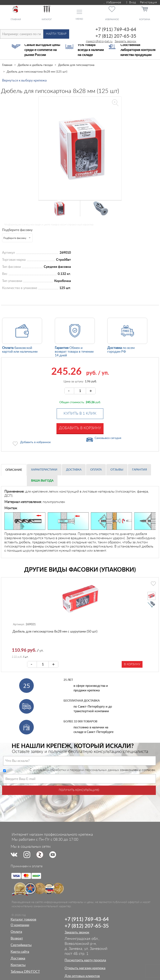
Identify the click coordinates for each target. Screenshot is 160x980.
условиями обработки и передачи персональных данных (76, 770)
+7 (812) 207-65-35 (116, 36)
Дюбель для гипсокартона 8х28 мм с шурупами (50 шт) (55, 632)
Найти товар (56, 34)
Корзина (145, 19)
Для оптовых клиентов (82, 976)
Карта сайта (20, 952)
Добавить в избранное (35, 442)
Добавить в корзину (80, 428)
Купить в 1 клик (80, 414)
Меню (79, 19)
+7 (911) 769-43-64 (116, 30)
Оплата (96, 470)
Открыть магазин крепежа (85, 968)
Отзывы (117, 470)
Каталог (47, 19)
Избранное (112, 2)
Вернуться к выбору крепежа (24, 80)
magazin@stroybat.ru (99, 41)
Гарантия (139, 470)
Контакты (18, 965)
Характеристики (44, 470)
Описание (14, 470)
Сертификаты (21, 945)
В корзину (132, 664)
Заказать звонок (125, 41)
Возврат (17, 938)
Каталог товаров (23, 919)
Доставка (74, 470)
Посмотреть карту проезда (85, 960)
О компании (20, 925)
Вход (131, 2)
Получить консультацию (79, 790)
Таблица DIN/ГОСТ (25, 972)
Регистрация (148, 2)
